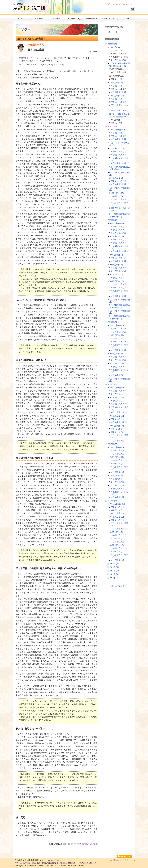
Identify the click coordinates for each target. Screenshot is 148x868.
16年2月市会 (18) (117, 545)
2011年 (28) (114, 578)
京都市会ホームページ (29, 58)
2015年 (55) (115, 564)
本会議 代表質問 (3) (120, 199)
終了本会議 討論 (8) (120, 163)
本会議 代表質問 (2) (120, 102)
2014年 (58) (115, 567)
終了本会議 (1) (117, 394)
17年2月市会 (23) (117, 485)
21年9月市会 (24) (117, 148)
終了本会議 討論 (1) (120, 261)
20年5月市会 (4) (116, 265)
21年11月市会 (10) (117, 130)
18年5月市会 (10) (117, 416)
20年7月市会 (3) (116, 255)
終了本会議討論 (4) (119, 542)
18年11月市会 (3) (117, 388)
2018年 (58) (113, 384)
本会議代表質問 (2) (119, 419)
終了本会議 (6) (117, 375)
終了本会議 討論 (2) (120, 92)
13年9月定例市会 (82, 844)
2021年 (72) (113, 126)
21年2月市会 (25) (117, 193)
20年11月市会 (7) (117, 223)
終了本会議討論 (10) (120, 472)
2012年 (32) (115, 574)
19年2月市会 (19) (117, 363)
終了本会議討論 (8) (119, 422)
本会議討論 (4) (117, 196)
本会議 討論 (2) (118, 86)
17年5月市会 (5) (116, 476)
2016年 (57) (113, 501)
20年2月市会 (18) (117, 281)
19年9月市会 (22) (117, 335)
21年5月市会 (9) (116, 178)
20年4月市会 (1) (116, 274)
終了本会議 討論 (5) (120, 233)
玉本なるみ (67, 844)
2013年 (74, 844)
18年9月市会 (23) (117, 397)
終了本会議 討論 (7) (120, 184)
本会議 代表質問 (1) (120, 230)
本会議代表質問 (93, 844)
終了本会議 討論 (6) (120, 139)
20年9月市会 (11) (117, 236)
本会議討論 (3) (117, 432)
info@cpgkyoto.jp (55, 860)
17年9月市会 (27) (117, 457)
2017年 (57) (113, 444)
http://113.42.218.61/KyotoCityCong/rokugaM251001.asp (41, 65)
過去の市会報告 (118, 586)
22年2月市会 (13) (117, 96)
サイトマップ (116, 4)
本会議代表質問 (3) (119, 429)
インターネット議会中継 (51, 58)
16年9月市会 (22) (117, 517)
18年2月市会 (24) (117, 426)
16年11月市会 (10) (117, 504)
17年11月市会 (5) (117, 447)
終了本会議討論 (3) (119, 454)
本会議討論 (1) (117, 401)
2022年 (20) (113, 44)
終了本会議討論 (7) (119, 513)
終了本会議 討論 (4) (120, 251)
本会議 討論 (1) (118, 99)
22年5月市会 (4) (116, 83)
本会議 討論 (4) (118, 152)
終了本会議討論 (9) (119, 412)
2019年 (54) (113, 322)
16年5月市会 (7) (116, 532)
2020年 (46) (113, 220)
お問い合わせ (130, 4)
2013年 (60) (115, 571)
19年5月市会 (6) (116, 354)
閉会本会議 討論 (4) (120, 110)
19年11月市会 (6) (117, 325)
